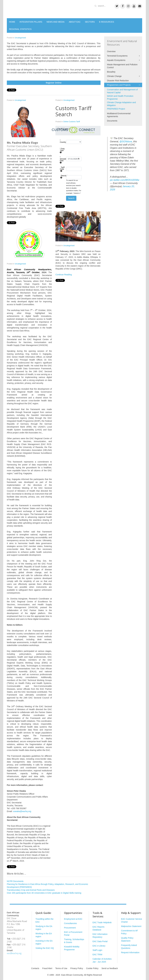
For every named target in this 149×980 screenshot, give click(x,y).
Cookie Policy (92, 968)
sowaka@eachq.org (22, 811)
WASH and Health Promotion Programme (120, 97)
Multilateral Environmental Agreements (119, 115)
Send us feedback (110, 968)
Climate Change (114, 76)
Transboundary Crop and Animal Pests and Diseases (31, 890)
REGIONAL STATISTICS (20, 29)
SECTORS (90, 22)
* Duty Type (62, 150)
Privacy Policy (77, 968)
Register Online (54, 83)
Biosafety (111, 72)
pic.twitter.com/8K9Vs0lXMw (125, 180)
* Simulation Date (63, 160)
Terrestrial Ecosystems (117, 56)
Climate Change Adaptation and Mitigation (121, 104)
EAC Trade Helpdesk (102, 922)
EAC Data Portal (100, 941)
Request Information (130, 952)
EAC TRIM (97, 955)
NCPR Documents (15, 881)
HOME (12, 22)
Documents (112, 121)
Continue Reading (64, 275)
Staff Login (97, 950)
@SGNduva (126, 142)
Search (71, 198)
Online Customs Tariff (72, 122)
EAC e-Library (99, 946)
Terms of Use (61, 968)
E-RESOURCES (107, 22)
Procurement (70, 928)
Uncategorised (20, 38)
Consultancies (70, 923)
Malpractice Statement (131, 926)
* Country (63, 142)
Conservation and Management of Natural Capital (122, 91)
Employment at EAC (73, 919)
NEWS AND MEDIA (56, 22)
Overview (111, 51)
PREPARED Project (116, 109)
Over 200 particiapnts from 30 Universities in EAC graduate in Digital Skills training (44, 893)
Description (63, 177)
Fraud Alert (47, 968)
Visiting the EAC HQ (45, 948)
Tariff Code (62, 169)
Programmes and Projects (119, 85)
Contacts (35, 968)
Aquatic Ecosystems (116, 60)
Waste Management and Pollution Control (122, 66)
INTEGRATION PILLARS (31, 22)
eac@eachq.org (14, 953)
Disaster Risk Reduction (118, 81)
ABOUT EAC (75, 22)
